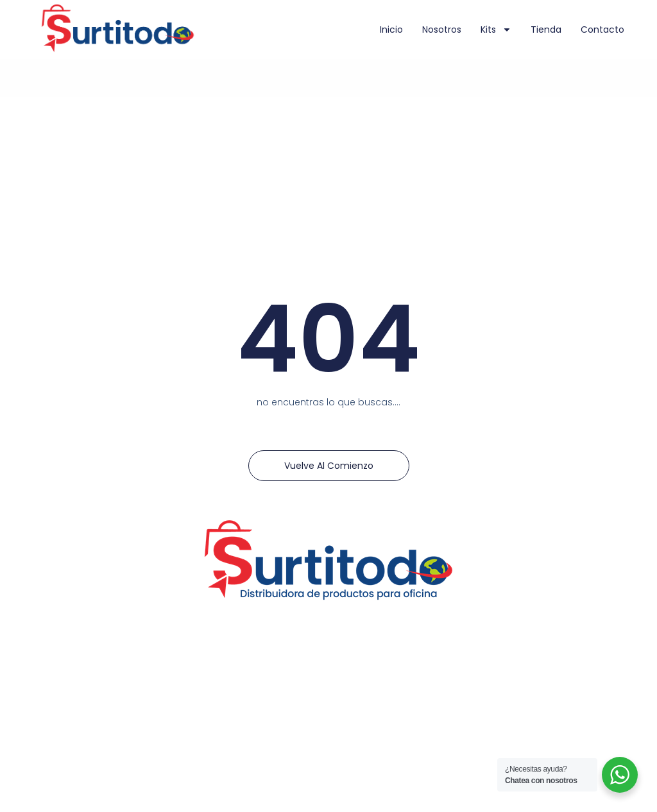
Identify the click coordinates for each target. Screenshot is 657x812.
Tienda (546, 30)
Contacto (602, 30)
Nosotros (442, 30)
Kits (496, 30)
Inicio (391, 30)
